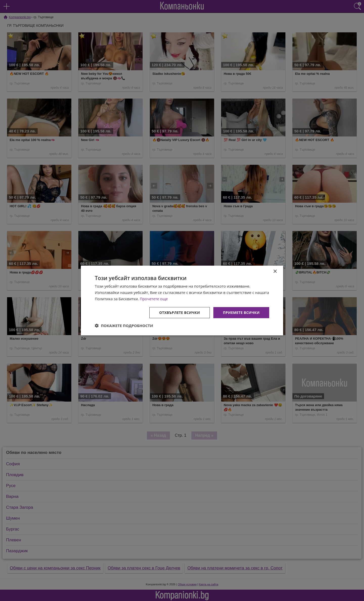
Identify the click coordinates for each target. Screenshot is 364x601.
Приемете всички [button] (241, 312)
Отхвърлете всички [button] (179, 312)
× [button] (275, 272)
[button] (124, 326)
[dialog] (182, 300)
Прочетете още (154, 299)
